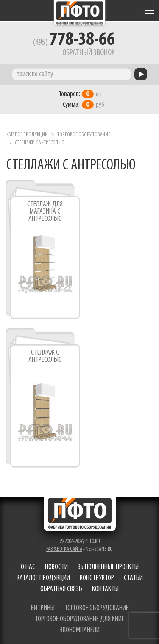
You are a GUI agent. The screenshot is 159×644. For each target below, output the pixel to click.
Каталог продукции (27, 135)
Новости (56, 567)
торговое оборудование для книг (79, 619)
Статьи (133, 578)
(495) (74, 43)
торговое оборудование (96, 608)
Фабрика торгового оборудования (80, 13)
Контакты (105, 589)
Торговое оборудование (84, 135)
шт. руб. (82, 100)
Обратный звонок (89, 53)
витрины (43, 608)
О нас (28, 567)
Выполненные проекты (108, 567)
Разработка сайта (64, 549)
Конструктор (97, 578)
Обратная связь (61, 589)
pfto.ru (93, 542)
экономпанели (80, 630)
